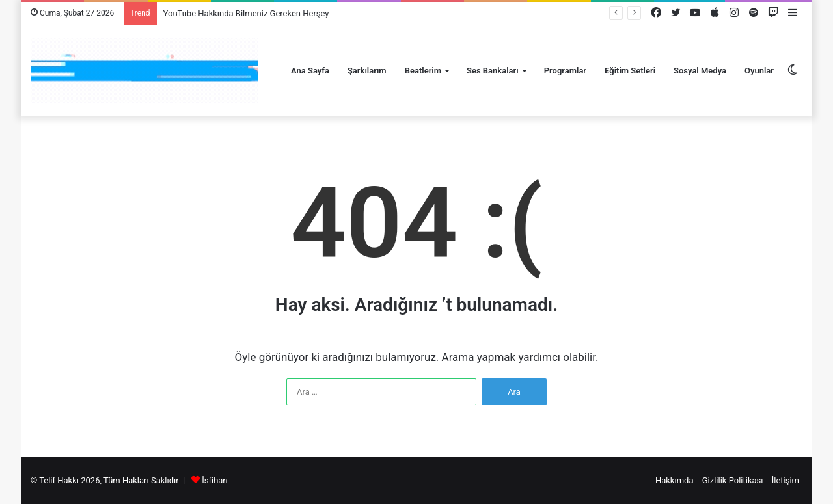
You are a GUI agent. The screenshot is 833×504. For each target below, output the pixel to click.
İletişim (785, 480)
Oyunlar (759, 71)
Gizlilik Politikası (733, 480)
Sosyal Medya (700, 71)
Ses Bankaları (493, 71)
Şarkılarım (367, 71)
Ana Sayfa (310, 71)
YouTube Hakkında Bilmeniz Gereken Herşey (246, 13)
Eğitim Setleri (630, 71)
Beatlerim (423, 71)
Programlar (565, 71)
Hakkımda (675, 480)
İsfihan (214, 480)
